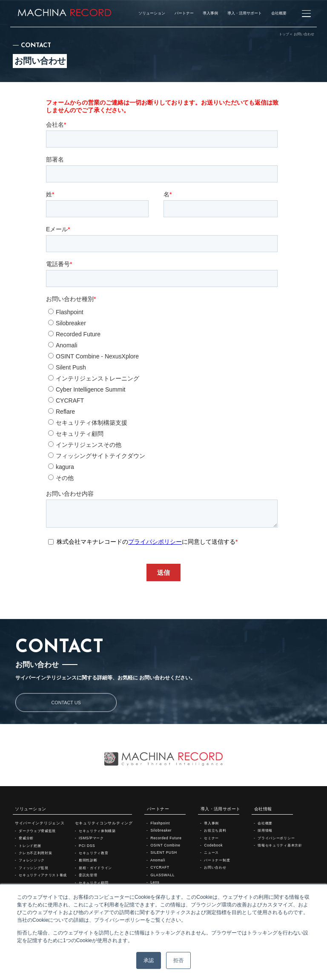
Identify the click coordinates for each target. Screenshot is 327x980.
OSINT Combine (165, 845)
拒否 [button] (178, 960)
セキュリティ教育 (93, 853)
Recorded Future (166, 838)
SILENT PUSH (163, 852)
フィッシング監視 (33, 868)
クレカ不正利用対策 (35, 853)
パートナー (158, 809)
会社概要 (265, 823)
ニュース (211, 852)
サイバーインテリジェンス (40, 823)
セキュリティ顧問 (93, 883)
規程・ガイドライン (95, 868)
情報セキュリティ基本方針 (280, 845)
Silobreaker (161, 830)
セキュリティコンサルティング (104, 823)
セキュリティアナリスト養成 (43, 875)
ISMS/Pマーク (91, 838)
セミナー (211, 838)
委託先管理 (88, 875)
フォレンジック (32, 860)
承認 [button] (149, 960)
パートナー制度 (217, 860)
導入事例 (211, 823)
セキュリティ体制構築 (97, 831)
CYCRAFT (160, 867)
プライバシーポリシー (276, 838)
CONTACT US (66, 735)
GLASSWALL (162, 875)
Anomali (158, 860)
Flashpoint (160, 823)
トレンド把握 (30, 846)
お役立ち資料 (215, 830)
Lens (155, 882)
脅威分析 (26, 838)
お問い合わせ (215, 867)
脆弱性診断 (88, 860)
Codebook (213, 845)
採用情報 (265, 830)
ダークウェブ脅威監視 (37, 831)
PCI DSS (87, 846)
